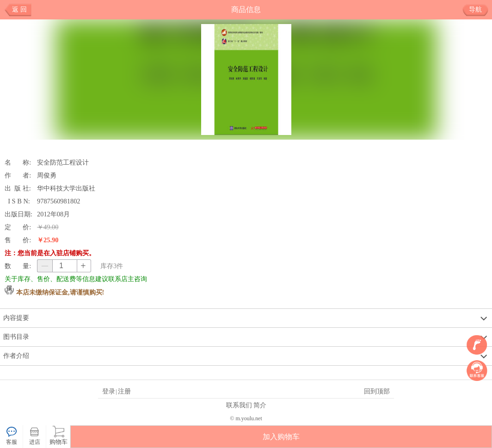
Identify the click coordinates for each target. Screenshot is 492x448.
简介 (260, 405)
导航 (479, 10)
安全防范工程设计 (63, 162)
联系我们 (239, 405)
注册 (124, 391)
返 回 (19, 9)
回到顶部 (377, 391)
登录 (109, 391)
